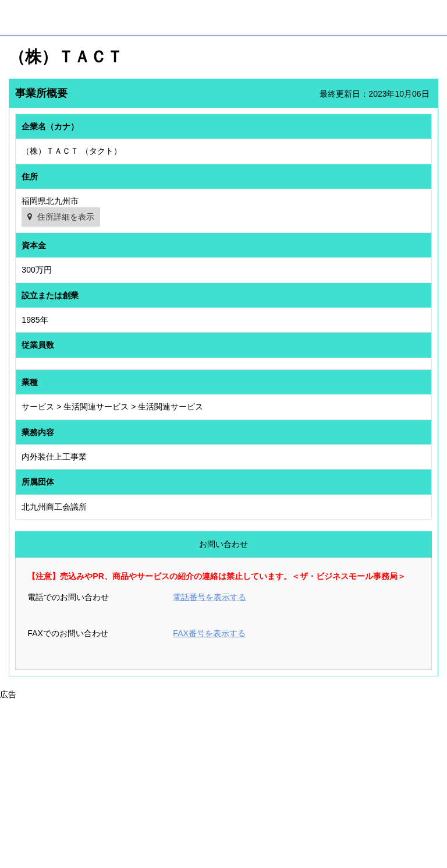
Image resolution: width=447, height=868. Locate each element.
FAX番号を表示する (209, 633)
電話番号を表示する (210, 597)
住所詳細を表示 (66, 217)
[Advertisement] (223, 782)
